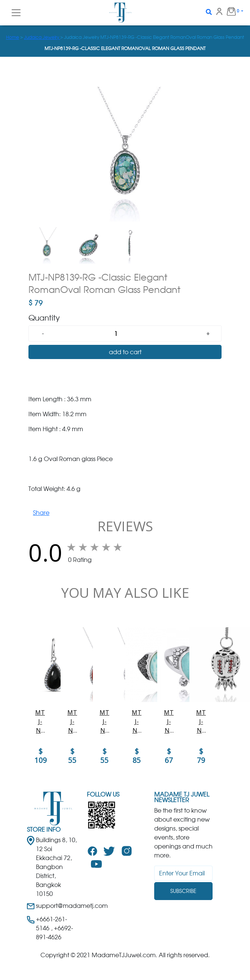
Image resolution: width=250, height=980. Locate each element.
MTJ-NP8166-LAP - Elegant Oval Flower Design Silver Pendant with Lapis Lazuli (105, 722)
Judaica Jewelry (42, 37)
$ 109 (41, 756)
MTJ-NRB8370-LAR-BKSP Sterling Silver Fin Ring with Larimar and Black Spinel (137, 722)
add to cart (125, 352)
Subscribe (183, 891)
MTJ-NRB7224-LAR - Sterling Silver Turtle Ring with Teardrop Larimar (169, 722)
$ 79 (201, 756)
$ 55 (72, 756)
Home (13, 37)
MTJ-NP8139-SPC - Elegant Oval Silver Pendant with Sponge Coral (72, 722)
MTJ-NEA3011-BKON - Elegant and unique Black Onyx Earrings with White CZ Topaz (40, 722)
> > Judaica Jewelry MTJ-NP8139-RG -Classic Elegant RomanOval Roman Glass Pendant (125, 37)
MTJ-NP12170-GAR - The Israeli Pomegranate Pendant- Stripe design (201, 722)
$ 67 (169, 756)
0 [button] (230, 11)
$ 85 (137, 756)
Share (41, 513)
